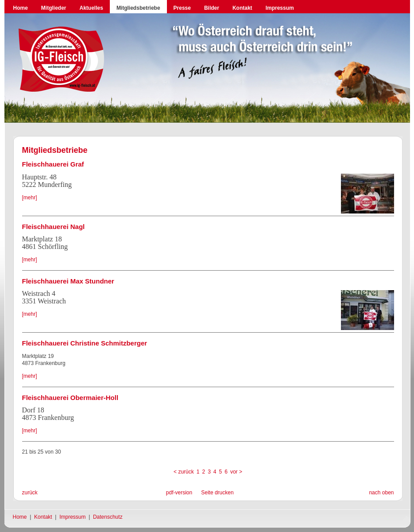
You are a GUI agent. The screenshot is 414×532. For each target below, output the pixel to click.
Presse (182, 8)
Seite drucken (217, 493)
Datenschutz (108, 517)
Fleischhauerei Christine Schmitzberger (85, 343)
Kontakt (242, 8)
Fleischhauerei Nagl (54, 227)
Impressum (280, 8)
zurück (30, 493)
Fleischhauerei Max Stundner (68, 281)
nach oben (381, 493)
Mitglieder (54, 8)
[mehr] (30, 198)
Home (21, 8)
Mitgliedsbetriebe (138, 8)
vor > (236, 472)
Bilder (212, 8)
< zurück (184, 472)
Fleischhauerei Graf (53, 164)
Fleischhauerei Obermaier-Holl (70, 398)
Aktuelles (91, 8)
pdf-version (179, 493)
